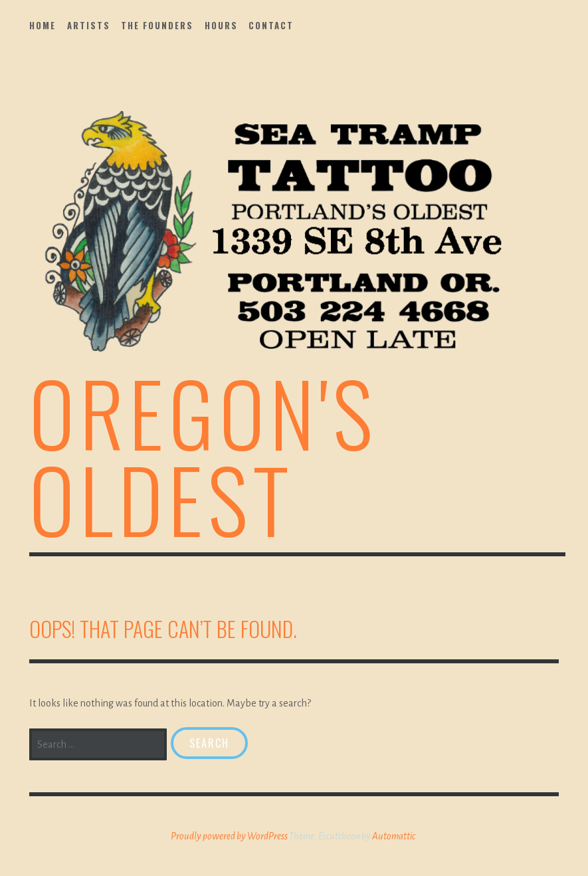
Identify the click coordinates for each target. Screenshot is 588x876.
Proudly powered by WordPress (229, 836)
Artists (89, 25)
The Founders (157, 25)
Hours (221, 25)
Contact (271, 25)
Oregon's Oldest (204, 455)
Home (43, 25)
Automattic (394, 836)
